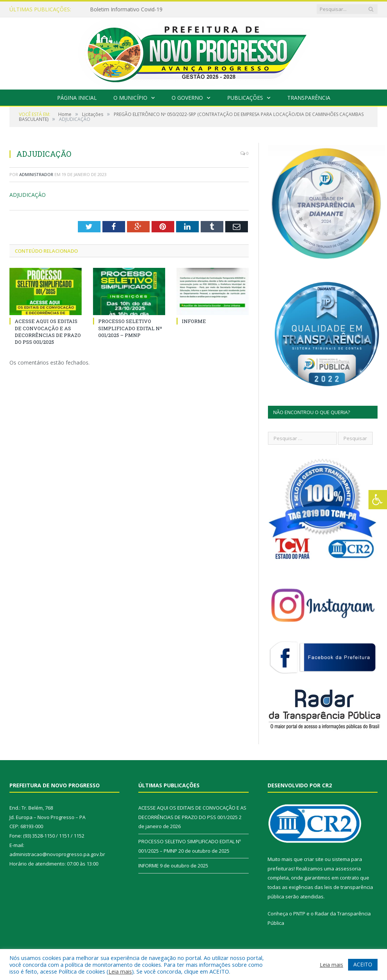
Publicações (245, 98)
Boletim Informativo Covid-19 (126, 9)
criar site (314, 859)
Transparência (309, 98)
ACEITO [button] (363, 964)
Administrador (36, 174)
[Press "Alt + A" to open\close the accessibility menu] (378, 500)
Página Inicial (77, 98)
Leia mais (120, 971)
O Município (130, 98)
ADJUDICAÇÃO (28, 195)
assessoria (348, 869)
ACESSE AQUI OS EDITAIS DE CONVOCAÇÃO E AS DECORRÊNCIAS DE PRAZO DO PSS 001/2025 (48, 332)
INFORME (194, 321)
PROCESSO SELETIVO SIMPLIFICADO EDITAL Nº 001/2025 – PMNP (130, 328)
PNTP (299, 914)
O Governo (187, 98)
